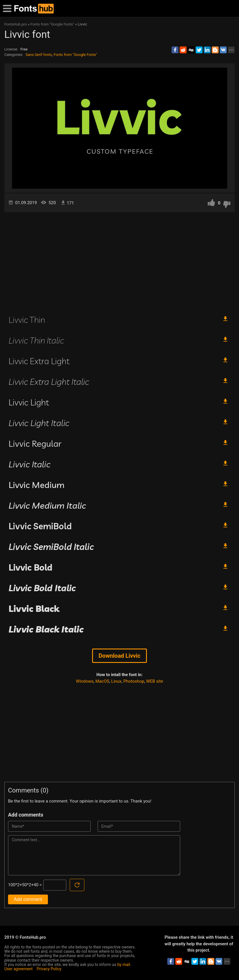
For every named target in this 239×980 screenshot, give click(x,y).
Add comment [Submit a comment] (28, 899)
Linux (116, 681)
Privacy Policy (49, 969)
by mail (124, 965)
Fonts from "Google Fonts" (75, 55)
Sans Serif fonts (39, 55)
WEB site (155, 681)
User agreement (19, 969)
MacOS (102, 681)
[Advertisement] (119, 261)
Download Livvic (120, 656)
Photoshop (134, 681)
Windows (85, 681)
